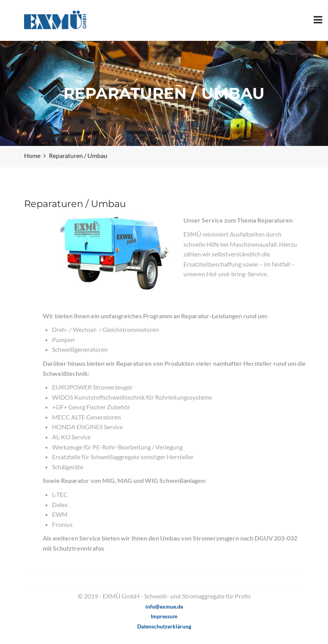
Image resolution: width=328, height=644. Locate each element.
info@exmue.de (164, 606)
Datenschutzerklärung (164, 626)
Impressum (164, 616)
